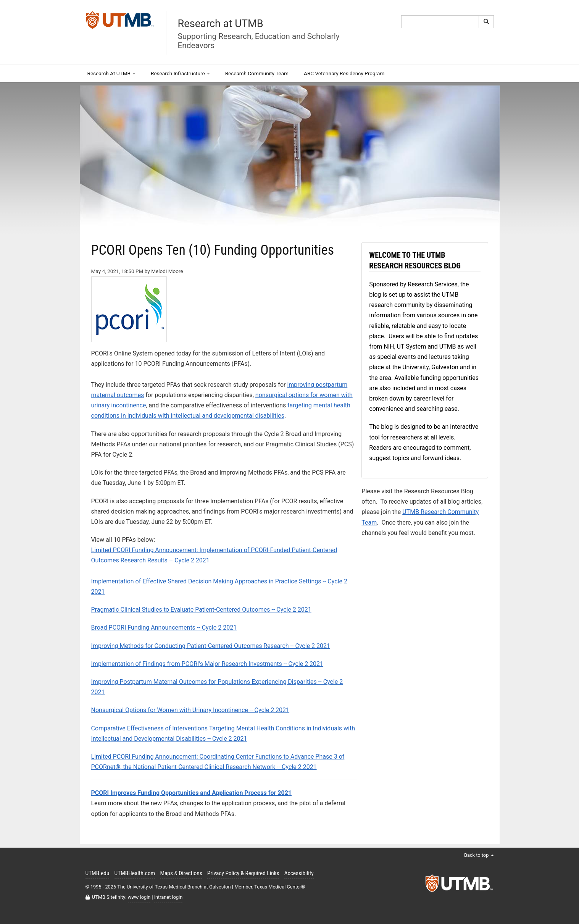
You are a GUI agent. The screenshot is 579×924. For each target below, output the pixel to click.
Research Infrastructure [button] (180, 73)
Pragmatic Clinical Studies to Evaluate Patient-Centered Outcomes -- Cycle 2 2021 (201, 610)
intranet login (168, 897)
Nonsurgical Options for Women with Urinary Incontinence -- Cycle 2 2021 (190, 710)
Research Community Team (257, 73)
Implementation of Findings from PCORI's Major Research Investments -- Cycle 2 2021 (207, 664)
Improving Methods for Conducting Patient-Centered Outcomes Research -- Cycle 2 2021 (211, 646)
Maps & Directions (181, 873)
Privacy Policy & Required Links (243, 873)
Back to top (479, 855)
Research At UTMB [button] (112, 73)
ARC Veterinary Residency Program (344, 73)
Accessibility (299, 873)
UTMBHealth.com (135, 873)
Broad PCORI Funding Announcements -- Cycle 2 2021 (164, 628)
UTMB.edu (98, 873)
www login (139, 897)
